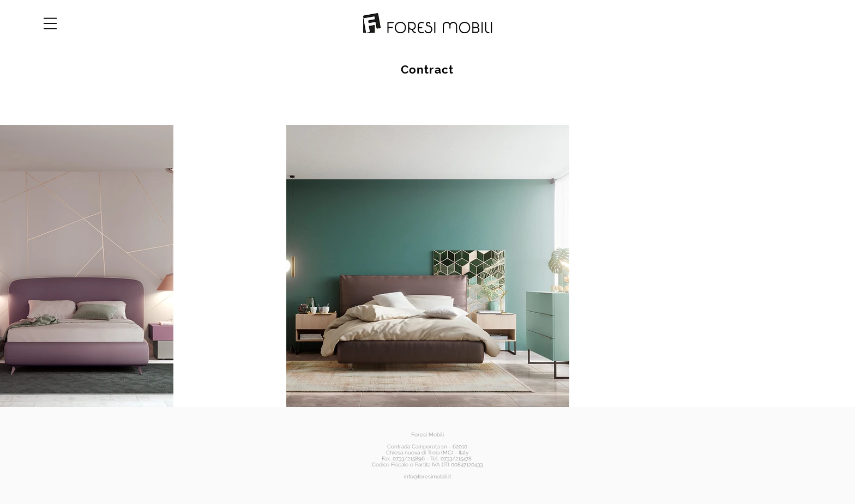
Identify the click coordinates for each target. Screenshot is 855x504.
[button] (50, 23)
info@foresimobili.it (427, 476)
